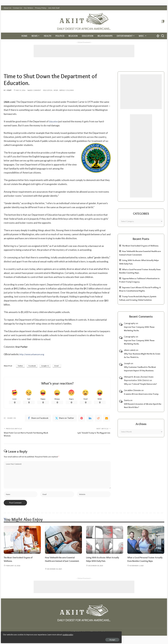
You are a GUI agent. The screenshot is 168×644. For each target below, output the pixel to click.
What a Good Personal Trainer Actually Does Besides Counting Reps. (143, 564)
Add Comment (34, 90)
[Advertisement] (84, 51)
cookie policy (35, 633)
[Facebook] (38, 419)
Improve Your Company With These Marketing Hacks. (139, 329)
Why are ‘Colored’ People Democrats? (140, 384)
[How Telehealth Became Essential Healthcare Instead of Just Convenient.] (64, 543)
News (56, 90)
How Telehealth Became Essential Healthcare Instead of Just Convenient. (62, 564)
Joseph (127, 363)
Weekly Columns (67, 90)
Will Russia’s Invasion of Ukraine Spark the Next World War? (143, 406)
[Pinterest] (82, 419)
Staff (9, 90)
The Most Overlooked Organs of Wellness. (140, 246)
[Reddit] (98, 419)
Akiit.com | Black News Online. (94, 635)
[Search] (163, 36)
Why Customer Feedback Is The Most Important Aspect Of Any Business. (140, 369)
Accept (34, 638)
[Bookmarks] (163, 21)
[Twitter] (65, 419)
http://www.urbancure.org (33, 354)
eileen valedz (130, 350)
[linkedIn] (90, 419)
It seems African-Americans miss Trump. (141, 394)
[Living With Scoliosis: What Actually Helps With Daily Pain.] (105, 543)
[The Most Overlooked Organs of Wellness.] (22, 543)
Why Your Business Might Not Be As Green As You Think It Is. (142, 355)
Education (48, 90)
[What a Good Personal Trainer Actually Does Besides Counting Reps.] (146, 543)
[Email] (107, 419)
